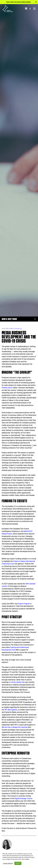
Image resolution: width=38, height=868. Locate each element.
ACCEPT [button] (18, 863)
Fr (26, 9)
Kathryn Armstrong (16, 329)
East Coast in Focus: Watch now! (18, 2)
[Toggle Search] (30, 9)
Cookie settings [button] (8, 863)
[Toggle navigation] (34, 9)
